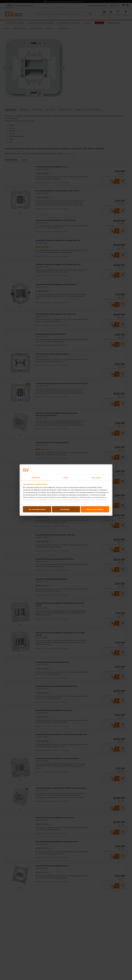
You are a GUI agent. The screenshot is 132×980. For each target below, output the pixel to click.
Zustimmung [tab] (36, 478)
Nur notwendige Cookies (37, 509)
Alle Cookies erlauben (95, 509)
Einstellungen (66, 509)
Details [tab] (66, 478)
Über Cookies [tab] (96, 478)
